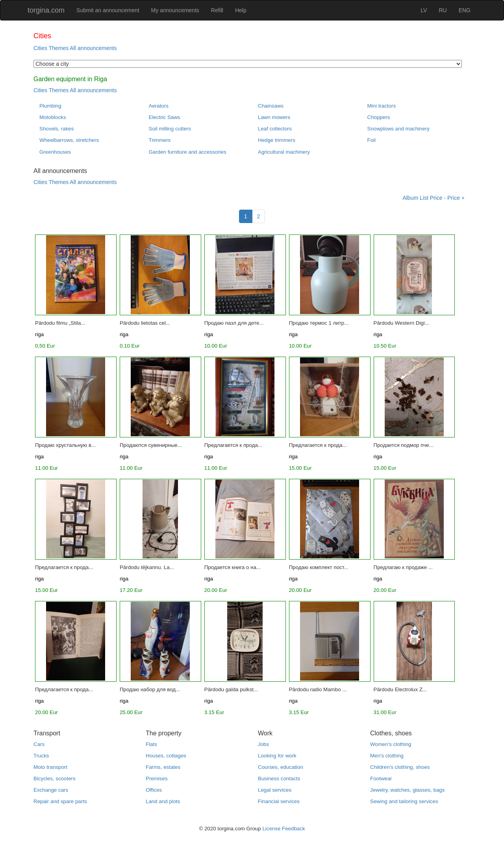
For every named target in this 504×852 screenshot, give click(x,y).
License (271, 829)
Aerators (159, 106)
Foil (372, 140)
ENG (465, 10)
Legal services (275, 790)
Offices (154, 790)
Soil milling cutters (170, 129)
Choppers (379, 117)
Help (241, 10)
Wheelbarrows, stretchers (69, 140)
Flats (151, 744)
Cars (39, 744)
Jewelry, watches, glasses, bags (407, 790)
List (424, 198)
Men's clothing (387, 756)
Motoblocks (53, 117)
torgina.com (46, 10)
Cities (40, 48)
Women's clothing (391, 744)
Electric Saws (165, 117)
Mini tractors (382, 106)
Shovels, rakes (57, 129)
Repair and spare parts (60, 801)
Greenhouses (55, 152)
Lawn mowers (274, 117)
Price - (438, 198)
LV (424, 10)
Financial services (279, 801)
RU (443, 10)
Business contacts (279, 779)
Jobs (263, 744)
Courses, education (281, 767)
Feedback (294, 829)
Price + (456, 198)
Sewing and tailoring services (404, 801)
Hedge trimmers (277, 140)
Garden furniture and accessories (188, 152)
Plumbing (50, 106)
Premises (157, 779)
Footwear (381, 779)
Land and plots (163, 801)
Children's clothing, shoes (400, 767)
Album (410, 198)
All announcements (93, 48)
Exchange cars (51, 790)
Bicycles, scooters (55, 779)
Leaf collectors (275, 129)
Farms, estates (163, 767)
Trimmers (160, 140)
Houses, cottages (166, 756)
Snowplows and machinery (399, 129)
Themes (59, 48)
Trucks (41, 756)
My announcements (175, 10)
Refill (217, 10)
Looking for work (277, 756)
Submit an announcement (108, 10)
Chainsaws (271, 106)
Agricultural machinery (284, 152)
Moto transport (50, 767)
